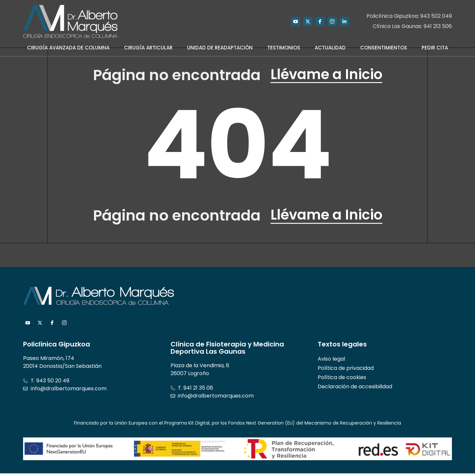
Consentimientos (384, 48)
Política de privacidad (346, 371)
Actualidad (330, 48)
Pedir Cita (435, 48)
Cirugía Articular (148, 48)
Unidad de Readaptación (220, 48)
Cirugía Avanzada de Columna (68, 48)
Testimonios (284, 48)
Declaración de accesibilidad (355, 389)
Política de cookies (342, 380)
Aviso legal (331, 361)
